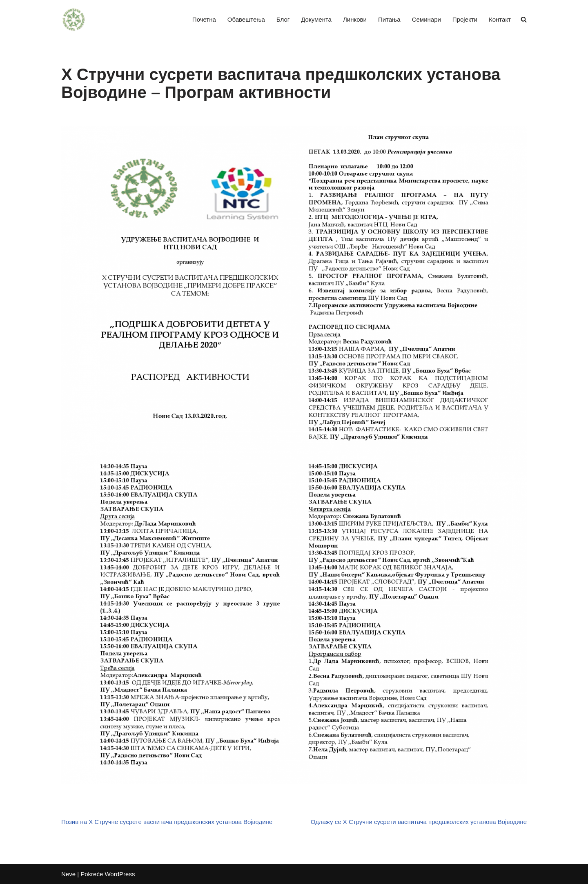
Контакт (500, 19)
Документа (316, 19)
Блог (283, 19)
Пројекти (465, 19)
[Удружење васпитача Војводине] (73, 20)
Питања (389, 19)
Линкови (355, 19)
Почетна (204, 19)
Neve (68, 874)
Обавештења (246, 19)
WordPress (120, 874)
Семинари (427, 19)
